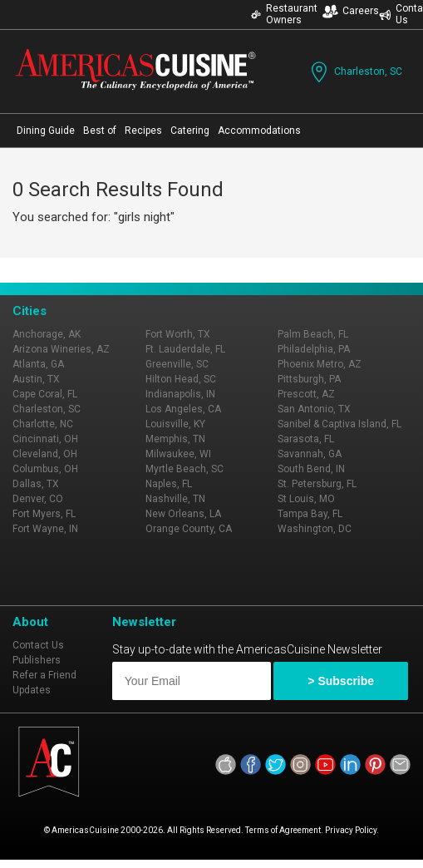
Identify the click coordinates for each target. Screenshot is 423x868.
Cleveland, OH (45, 454)
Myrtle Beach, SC (184, 469)
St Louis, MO (306, 499)
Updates (32, 690)
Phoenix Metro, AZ (320, 364)
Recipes (143, 131)
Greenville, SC (177, 364)
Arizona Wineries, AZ (61, 349)
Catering (190, 131)
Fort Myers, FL (44, 514)
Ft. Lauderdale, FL (185, 349)
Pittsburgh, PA (309, 379)
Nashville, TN (175, 499)
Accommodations (259, 131)
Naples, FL (169, 484)
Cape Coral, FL (45, 394)
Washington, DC (315, 529)
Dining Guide (46, 131)
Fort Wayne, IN (45, 529)
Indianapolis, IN (180, 394)
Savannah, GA (310, 454)
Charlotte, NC (43, 424)
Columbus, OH (45, 469)
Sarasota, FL (306, 439)
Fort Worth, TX (178, 334)
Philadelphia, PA (314, 349)
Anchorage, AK (47, 334)
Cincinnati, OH (45, 439)
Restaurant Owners (284, 14)
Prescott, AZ (306, 394)
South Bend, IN (311, 469)
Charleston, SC (355, 72)
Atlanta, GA (38, 364)
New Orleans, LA (183, 514)
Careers (351, 11)
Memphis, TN (175, 439)
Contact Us (38, 645)
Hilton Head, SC (181, 379)
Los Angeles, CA (183, 409)
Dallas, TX (36, 484)
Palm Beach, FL (313, 334)
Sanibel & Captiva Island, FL (339, 424)
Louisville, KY (175, 424)
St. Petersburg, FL (317, 484)
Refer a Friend (44, 675)
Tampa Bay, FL (310, 514)
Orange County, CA (189, 529)
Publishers (37, 660)
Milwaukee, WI (178, 454)
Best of (100, 131)
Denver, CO (38, 499)
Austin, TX (36, 379)
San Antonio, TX (314, 409)
